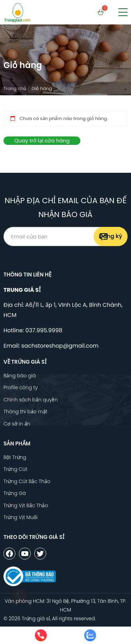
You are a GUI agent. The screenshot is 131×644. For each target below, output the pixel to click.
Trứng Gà (15, 493)
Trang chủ (15, 88)
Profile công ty (21, 388)
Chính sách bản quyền (31, 400)
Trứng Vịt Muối (20, 517)
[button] (123, 12)
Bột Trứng (15, 457)
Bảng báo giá (20, 376)
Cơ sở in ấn (17, 424)
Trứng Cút (15, 469)
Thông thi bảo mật (26, 412)
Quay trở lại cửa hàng (42, 140)
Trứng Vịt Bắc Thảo (26, 506)
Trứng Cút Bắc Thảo (27, 482)
